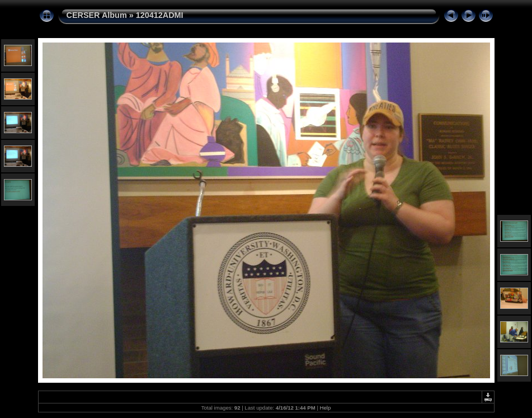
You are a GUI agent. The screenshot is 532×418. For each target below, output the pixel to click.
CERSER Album (97, 15)
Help (326, 408)
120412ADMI (160, 15)
